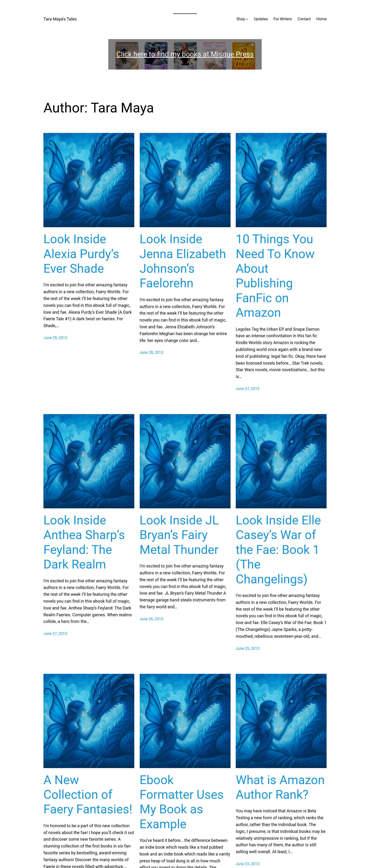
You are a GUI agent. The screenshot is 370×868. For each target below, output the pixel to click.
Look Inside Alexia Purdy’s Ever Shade (81, 254)
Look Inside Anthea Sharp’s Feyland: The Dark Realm (84, 542)
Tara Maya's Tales (60, 19)
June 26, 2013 (151, 619)
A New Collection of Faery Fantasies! (88, 795)
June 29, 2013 (55, 338)
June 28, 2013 (151, 352)
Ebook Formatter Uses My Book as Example (182, 802)
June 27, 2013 (248, 389)
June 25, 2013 (248, 648)
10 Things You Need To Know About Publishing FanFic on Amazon (275, 276)
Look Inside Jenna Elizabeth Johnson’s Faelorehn (183, 261)
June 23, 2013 (248, 864)
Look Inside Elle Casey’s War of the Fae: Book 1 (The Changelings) (278, 550)
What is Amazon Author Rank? (280, 787)
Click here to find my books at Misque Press (185, 54)
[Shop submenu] (247, 19)
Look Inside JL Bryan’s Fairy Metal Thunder (179, 535)
